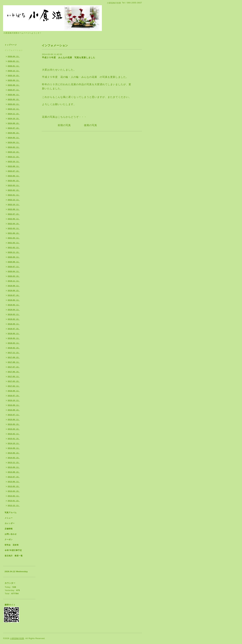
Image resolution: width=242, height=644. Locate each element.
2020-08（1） (14, 262)
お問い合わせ (11, 534)
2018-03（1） (14, 343)
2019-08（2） (14, 290)
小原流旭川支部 (17, 638)
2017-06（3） (14, 372)
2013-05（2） (14, 486)
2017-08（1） (14, 362)
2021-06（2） (14, 233)
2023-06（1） (14, 176)
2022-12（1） (14, 200)
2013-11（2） (14, 462)
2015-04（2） (14, 429)
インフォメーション (14, 50)
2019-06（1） (14, 300)
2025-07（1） (14, 90)
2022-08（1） (14, 209)
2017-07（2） (14, 367)
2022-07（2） (14, 214)
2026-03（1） (14, 61)
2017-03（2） (14, 381)
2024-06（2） (14, 133)
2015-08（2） (14, 410)
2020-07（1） (14, 267)
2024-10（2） (14, 119)
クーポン (9, 540)
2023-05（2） (14, 181)
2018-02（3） (14, 348)
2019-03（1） (14, 314)
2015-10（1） (14, 400)
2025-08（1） (14, 85)
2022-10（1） (14, 204)
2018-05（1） (14, 338)
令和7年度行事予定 (13, 550)
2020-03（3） (14, 276)
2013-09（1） (14, 467)
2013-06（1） (14, 482)
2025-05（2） (14, 99)
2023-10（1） (14, 162)
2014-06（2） (14, 453)
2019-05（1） (14, 305)
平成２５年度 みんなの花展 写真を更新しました (69, 57)
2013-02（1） (14, 496)
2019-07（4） (14, 295)
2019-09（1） (14, 286)
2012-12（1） (14, 505)
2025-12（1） (14, 71)
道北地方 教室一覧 (14, 556)
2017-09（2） (14, 357)
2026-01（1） (14, 66)
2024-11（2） (14, 114)
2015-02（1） (14, 434)
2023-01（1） (14, 195)
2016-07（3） (14, 396)
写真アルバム (11, 513)
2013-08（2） (14, 472)
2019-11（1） (14, 281)
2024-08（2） (14, 123)
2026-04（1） (14, 56)
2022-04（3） (14, 224)
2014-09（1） (14, 448)
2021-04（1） (14, 238)
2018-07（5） (14, 329)
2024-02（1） (14, 147)
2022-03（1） (14, 228)
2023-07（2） (14, 171)
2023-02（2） (14, 190)
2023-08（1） (14, 166)
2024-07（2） (14, 128)
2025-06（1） (14, 95)
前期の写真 (63, 125)
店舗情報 (9, 529)
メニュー (9, 518)
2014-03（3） (14, 458)
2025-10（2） (14, 76)
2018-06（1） (14, 333)
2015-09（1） (14, 405)
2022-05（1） (14, 219)
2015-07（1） (14, 415)
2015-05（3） (14, 424)
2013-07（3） (14, 477)
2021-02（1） (14, 247)
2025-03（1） (14, 104)
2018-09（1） (14, 324)
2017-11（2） (14, 353)
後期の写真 (91, 125)
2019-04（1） (14, 310)
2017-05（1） (14, 376)
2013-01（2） (14, 501)
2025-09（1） (14, 80)
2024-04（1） (14, 142)
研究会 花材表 (12, 545)
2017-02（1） (14, 386)
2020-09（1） (14, 257)
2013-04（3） (14, 491)
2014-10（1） (14, 443)
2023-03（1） (14, 185)
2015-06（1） (14, 419)
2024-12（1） (14, 109)
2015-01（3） (14, 439)
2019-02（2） (14, 319)
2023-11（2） (14, 157)
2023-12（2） (14, 152)
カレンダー (10, 523)
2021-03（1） (14, 243)
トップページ (11, 45)
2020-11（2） (14, 252)
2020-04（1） (14, 271)
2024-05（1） (14, 138)
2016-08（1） (14, 391)
